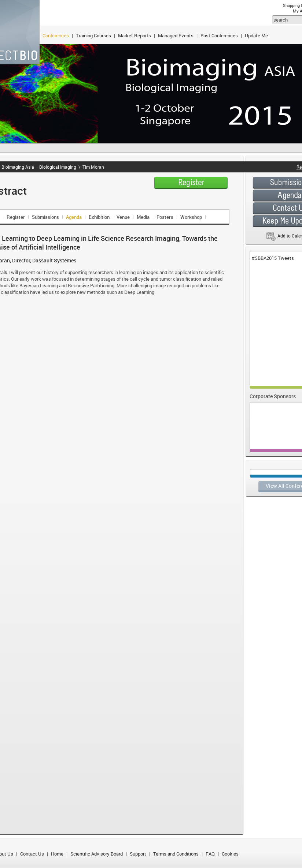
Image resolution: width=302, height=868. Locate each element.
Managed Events (176, 35)
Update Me (256, 35)
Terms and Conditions (176, 854)
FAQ (210, 854)
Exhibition (99, 217)
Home (57, 854)
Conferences (56, 35)
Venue (123, 217)
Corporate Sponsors (273, 396)
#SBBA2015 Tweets (273, 258)
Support (138, 854)
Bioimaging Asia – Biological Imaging (39, 167)
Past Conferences (219, 35)
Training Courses (93, 35)
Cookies (230, 854)
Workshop (191, 217)
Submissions (45, 217)
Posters (165, 217)
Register (16, 217)
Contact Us (32, 854)
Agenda (74, 217)
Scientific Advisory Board (97, 854)
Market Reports (135, 35)
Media (143, 217)
